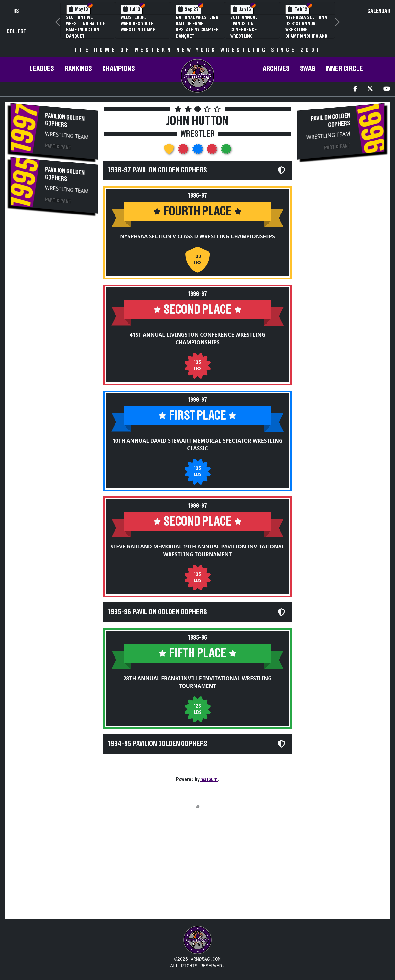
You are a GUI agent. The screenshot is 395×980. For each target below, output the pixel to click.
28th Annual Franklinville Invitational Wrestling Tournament (197, 682)
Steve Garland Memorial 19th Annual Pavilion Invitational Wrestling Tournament (197, 550)
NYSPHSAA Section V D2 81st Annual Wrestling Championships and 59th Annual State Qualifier (306, 33)
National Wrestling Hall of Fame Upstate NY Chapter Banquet (197, 27)
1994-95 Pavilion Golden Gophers (158, 744)
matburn (209, 779)
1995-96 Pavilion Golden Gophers (158, 612)
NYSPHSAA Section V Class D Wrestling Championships (197, 236)
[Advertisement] (54, 327)
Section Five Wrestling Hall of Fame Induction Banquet (86, 27)
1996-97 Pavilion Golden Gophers (158, 170)
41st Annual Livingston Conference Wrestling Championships (198, 339)
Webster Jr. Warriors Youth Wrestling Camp (138, 24)
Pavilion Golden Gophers (65, 120)
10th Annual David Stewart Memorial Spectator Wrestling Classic (198, 444)
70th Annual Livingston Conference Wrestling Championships (247, 30)
